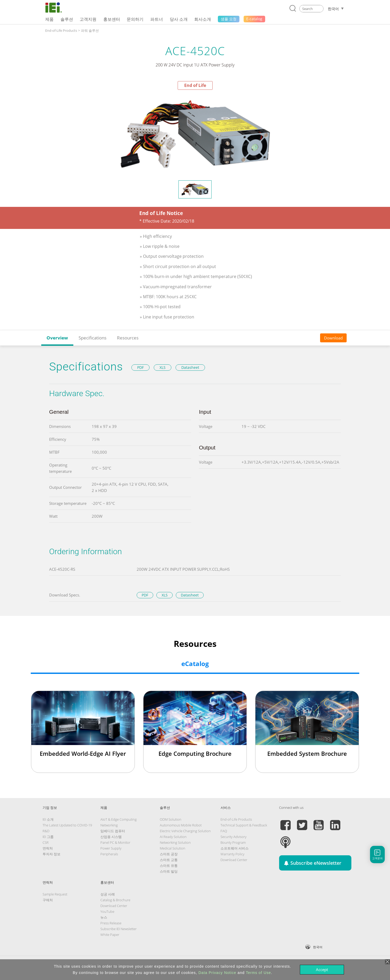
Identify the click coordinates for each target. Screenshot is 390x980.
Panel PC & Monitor (115, 842)
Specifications (93, 338)
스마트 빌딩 (169, 871)
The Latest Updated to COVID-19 (67, 825)
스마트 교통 (169, 860)
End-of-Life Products (61, 30)
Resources (128, 338)
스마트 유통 (169, 866)
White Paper (110, 935)
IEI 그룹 (48, 837)
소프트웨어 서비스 (235, 848)
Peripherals (109, 854)
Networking (109, 825)
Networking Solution (175, 842)
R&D (46, 831)
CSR (46, 842)
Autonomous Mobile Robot (181, 825)
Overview (57, 338)
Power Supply (111, 848)
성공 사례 (108, 894)
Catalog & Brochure (115, 900)
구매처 (48, 900)
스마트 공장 (169, 854)
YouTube (107, 911)
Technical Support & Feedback (244, 825)
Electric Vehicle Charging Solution (185, 831)
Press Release (111, 923)
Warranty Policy (232, 854)
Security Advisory (234, 837)
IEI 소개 (48, 819)
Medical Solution (173, 848)
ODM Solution (171, 819)
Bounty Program (233, 842)
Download (333, 338)
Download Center (234, 860)
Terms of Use (258, 973)
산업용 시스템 (111, 837)
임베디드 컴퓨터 (113, 831)
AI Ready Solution (173, 837)
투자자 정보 (52, 854)
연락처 (48, 848)
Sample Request (55, 894)
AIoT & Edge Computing (119, 819)
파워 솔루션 (90, 30)
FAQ (224, 831)
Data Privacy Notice (217, 973)
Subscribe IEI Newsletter (119, 929)
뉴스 (104, 917)
